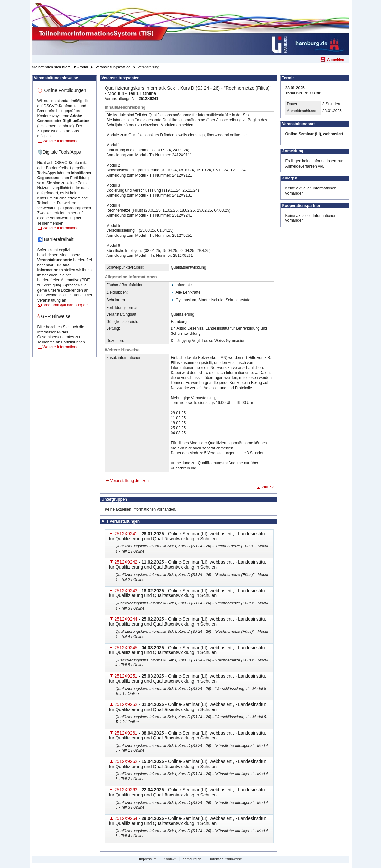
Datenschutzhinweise (225, 859)
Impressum (148, 859)
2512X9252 (126, 704)
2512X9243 (126, 591)
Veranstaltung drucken (130, 481)
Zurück (268, 487)
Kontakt (169, 859)
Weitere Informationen (62, 141)
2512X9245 (126, 648)
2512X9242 (126, 562)
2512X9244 (126, 619)
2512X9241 (126, 534)
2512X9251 (126, 676)
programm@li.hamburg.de (65, 305)
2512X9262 (126, 761)
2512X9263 (126, 790)
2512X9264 (126, 818)
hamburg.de (192, 859)
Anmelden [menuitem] (335, 59)
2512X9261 (126, 733)
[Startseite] (191, 29)
